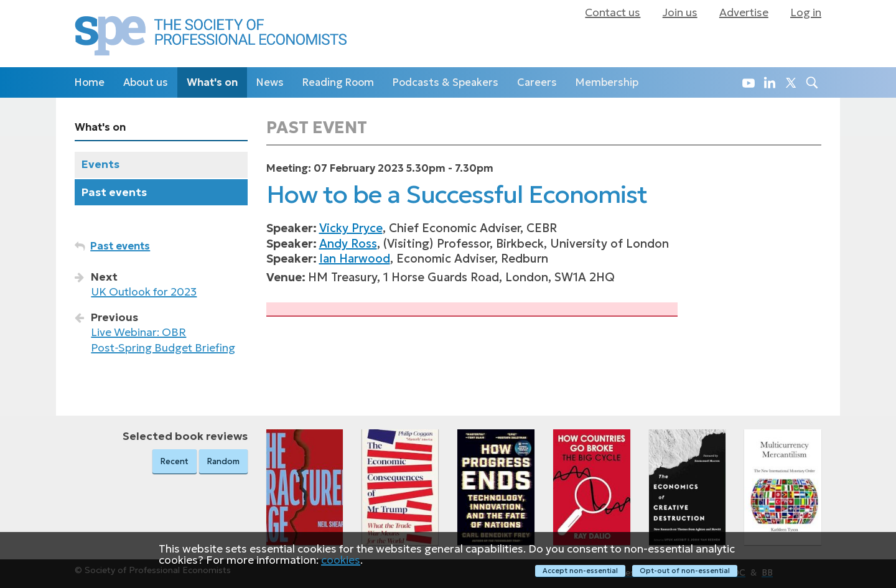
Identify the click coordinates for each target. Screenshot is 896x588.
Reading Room (338, 82)
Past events (114, 192)
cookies (341, 559)
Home (90, 82)
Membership (607, 82)
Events (100, 164)
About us (146, 82)
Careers (537, 82)
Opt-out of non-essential (685, 571)
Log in (806, 12)
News (270, 82)
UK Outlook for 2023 (144, 292)
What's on (212, 82)
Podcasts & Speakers (446, 82)
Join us (680, 12)
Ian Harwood (355, 259)
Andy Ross (348, 244)
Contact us (613, 12)
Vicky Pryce (351, 228)
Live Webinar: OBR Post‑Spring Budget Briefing (163, 340)
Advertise (744, 12)
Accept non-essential (580, 571)
